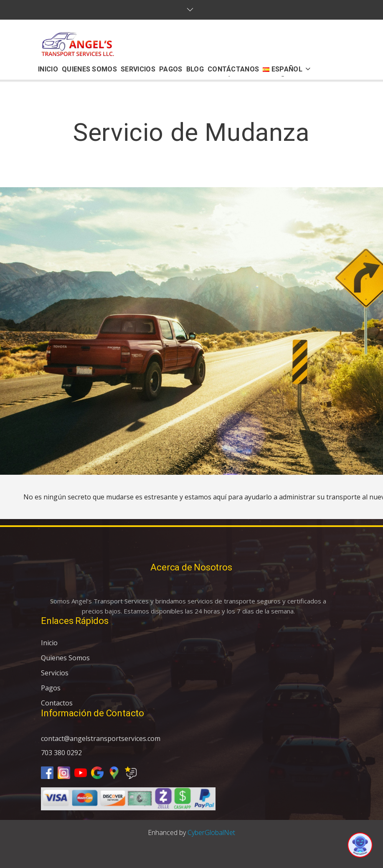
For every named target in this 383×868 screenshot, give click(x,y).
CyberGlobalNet (211, 832)
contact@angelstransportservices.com (101, 738)
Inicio (49, 643)
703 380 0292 (61, 753)
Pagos (51, 688)
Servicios (55, 673)
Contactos (57, 703)
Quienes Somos (65, 658)
